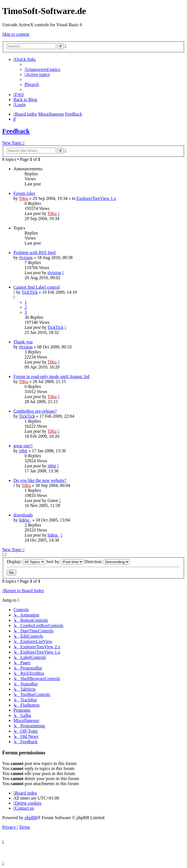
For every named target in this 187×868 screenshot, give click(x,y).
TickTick (30, 292)
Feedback (16, 131)
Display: (26, 562)
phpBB (31, 818)
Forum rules (24, 193)
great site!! (23, 446)
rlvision (26, 258)
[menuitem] (42, 69)
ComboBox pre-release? (35, 411)
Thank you (23, 342)
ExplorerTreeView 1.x (96, 198)
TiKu (24, 198)
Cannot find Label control (37, 287)
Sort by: (65, 562)
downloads (23, 515)
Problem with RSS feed (34, 253)
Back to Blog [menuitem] (25, 100)
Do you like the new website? (40, 480)
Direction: (107, 562)
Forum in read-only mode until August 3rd (51, 376)
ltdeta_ (25, 520)
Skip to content (16, 34)
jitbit (23, 451)
